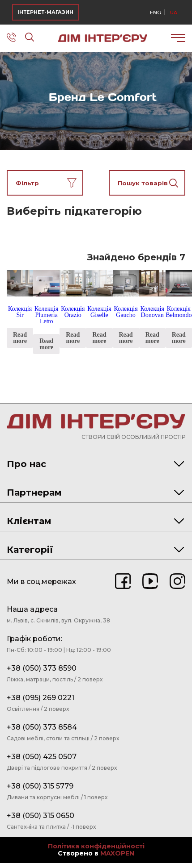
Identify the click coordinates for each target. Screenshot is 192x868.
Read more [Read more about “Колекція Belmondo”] (179, 338)
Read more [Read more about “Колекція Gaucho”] (126, 338)
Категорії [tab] (95, 550)
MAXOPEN (117, 853)
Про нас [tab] (95, 464)
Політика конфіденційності (96, 846)
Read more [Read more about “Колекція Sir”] (20, 338)
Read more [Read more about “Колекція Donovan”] (152, 338)
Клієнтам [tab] (95, 521)
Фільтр (46, 183)
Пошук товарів (148, 183)
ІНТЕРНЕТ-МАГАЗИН (45, 12)
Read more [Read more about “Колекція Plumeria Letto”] (46, 344)
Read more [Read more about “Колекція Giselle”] (99, 338)
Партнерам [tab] (95, 492)
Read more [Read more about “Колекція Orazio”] (73, 338)
